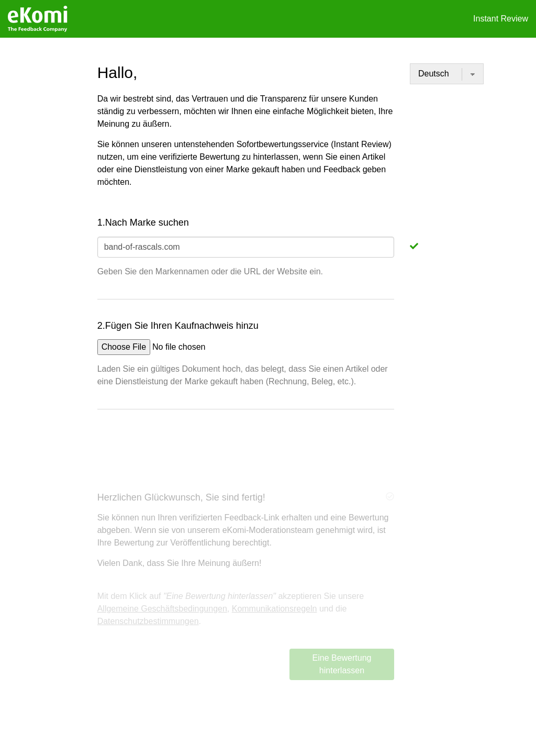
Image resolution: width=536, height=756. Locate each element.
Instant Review (501, 19)
